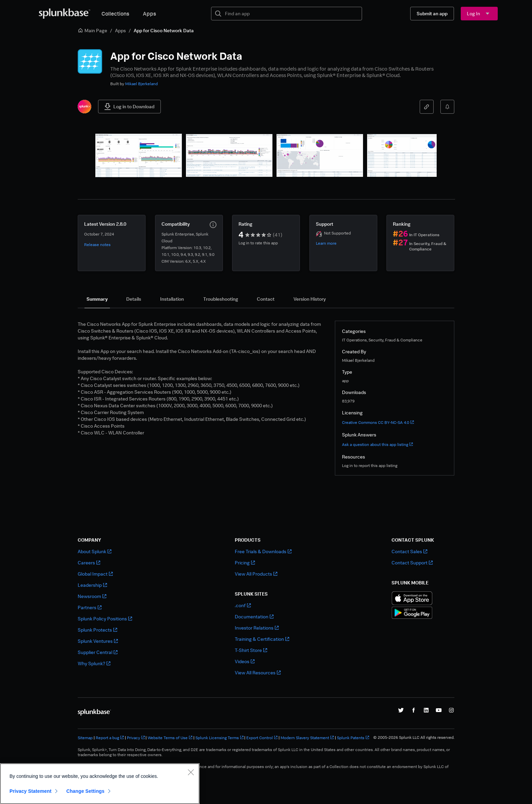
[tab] (97, 299)
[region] (100, 784)
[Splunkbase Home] (64, 14)
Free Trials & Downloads (263, 551)
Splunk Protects (97, 630)
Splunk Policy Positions (105, 619)
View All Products (256, 574)
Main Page (92, 30)
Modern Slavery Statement (307, 738)
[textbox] (291, 14)
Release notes (97, 245)
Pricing (245, 563)
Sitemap (85, 738)
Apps (149, 14)
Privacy (136, 738)
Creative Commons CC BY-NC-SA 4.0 (378, 422)
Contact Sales (409, 551)
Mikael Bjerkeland (141, 84)
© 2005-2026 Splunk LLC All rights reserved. (414, 737)
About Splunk (94, 551)
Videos (245, 661)
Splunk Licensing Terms (220, 738)
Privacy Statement (31, 791)
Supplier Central (98, 652)
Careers (89, 563)
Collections (115, 14)
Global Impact (95, 574)
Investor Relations (257, 628)
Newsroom (92, 596)
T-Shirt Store (251, 650)
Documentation (254, 616)
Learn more (326, 243)
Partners (90, 607)
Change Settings (85, 791)
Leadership (92, 585)
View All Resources (258, 672)
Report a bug (110, 738)
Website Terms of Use (170, 738)
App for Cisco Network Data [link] (164, 30)
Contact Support (412, 563)
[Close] (191, 772)
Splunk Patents (353, 738)
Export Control (262, 738)
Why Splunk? (94, 663)
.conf (243, 605)
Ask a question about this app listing (377, 444)
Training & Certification (262, 639)
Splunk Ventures (98, 641)
